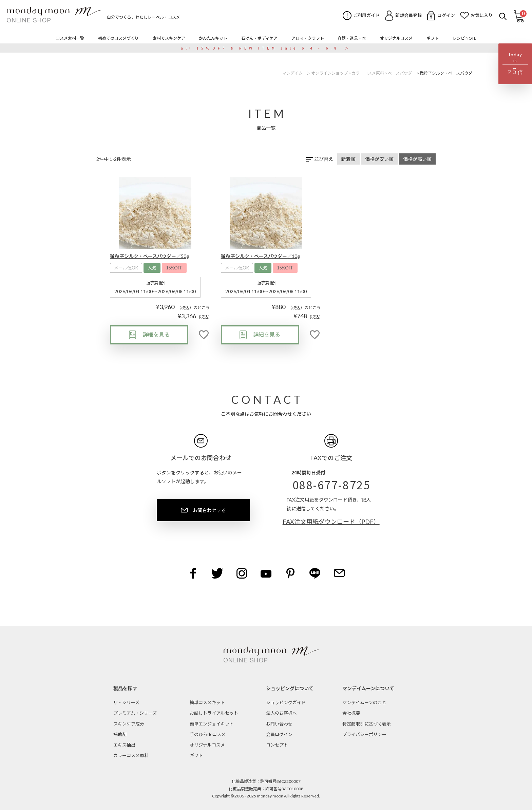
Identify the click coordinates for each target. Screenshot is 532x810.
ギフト (196, 755)
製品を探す (125, 688)
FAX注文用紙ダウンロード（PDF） (331, 522)
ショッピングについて (290, 688)
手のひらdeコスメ (208, 734)
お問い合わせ (279, 724)
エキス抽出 (124, 745)
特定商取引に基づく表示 (367, 724)
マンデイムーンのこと (364, 702)
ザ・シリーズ (126, 702)
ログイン (446, 15)
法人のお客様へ (281, 713)
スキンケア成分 (129, 724)
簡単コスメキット (207, 702)
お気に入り (482, 15)
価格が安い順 (379, 159)
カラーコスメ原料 (368, 73)
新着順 (348, 159)
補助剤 (120, 734)
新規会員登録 (408, 15)
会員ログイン (279, 734)
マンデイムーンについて (368, 688)
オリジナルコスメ (207, 745)
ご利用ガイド (366, 15)
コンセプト (277, 745)
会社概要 (351, 713)
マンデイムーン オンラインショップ (315, 73)
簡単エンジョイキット (212, 724)
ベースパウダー (402, 73)
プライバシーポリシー (364, 734)
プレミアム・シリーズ (135, 713)
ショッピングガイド (286, 702)
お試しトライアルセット (214, 713)
